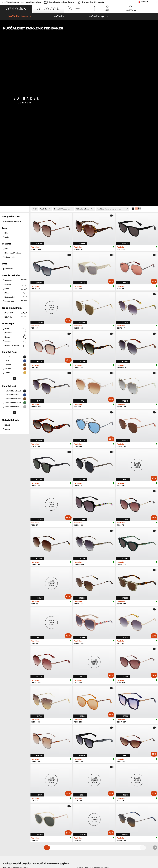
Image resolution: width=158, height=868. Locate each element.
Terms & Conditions (10, 856)
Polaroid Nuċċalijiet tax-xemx (89, 715)
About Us (6, 805)
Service (57, 805)
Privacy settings (8, 809)
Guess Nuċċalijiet (87, 736)
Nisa (6, 77)
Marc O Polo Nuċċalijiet (13, 742)
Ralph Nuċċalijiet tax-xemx (88, 724)
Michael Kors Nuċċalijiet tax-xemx (17, 724)
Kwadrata (15, 124)
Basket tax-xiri (131, 11)
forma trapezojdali (15, 190)
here (66, 777)
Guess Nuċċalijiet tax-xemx (89, 721)
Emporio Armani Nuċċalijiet (15, 748)
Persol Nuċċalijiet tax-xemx (14, 718)
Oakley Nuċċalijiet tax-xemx (15, 715)
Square (15, 185)
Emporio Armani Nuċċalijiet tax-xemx (93, 712)
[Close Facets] (14, 53)
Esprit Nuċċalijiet (87, 748)
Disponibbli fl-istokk (12, 97)
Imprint (29, 856)
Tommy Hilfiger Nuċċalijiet (90, 745)
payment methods (61, 809)
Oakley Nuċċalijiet (11, 739)
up (154, 856)
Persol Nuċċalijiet (87, 739)
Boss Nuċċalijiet (86, 742)
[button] (16, 9)
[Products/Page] (85, 53)
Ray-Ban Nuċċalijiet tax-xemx (15, 712)
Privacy (22, 856)
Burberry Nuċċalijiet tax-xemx (90, 718)
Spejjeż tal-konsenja (62, 812)
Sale (5, 93)
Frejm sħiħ (15, 157)
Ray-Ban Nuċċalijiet (11, 736)
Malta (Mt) (145, 2)
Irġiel (6, 81)
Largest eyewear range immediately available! (24, 2)
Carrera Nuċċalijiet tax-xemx (15, 721)
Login (107, 11)
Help (107, 805)
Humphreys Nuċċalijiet (13, 745)
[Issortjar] (113, 53)
